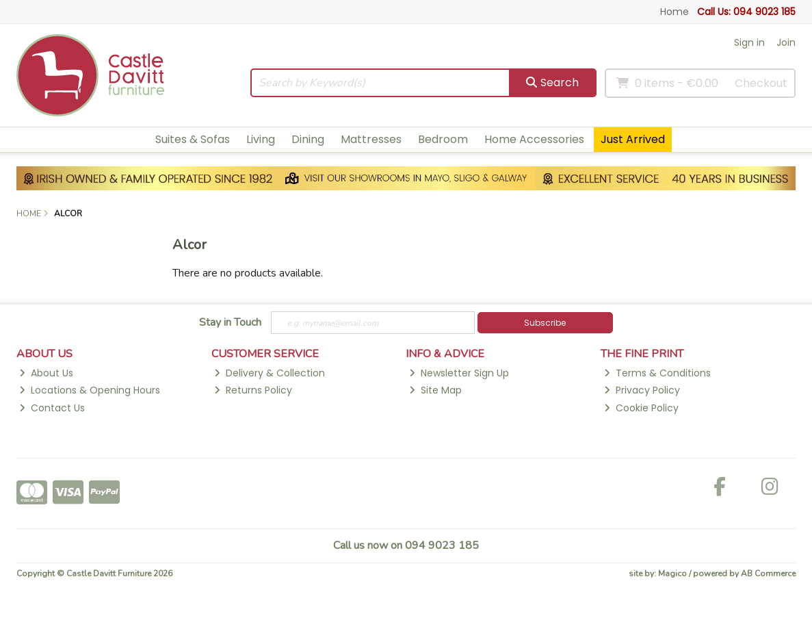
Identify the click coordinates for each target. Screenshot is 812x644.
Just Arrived (633, 139)
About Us (46, 373)
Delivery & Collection (270, 373)
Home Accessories (534, 139)
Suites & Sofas (193, 139)
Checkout (761, 83)
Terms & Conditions (657, 373)
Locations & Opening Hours (90, 390)
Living (261, 139)
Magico (672, 574)
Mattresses (371, 139)
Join (786, 42)
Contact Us (52, 408)
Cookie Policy (641, 408)
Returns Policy (253, 390)
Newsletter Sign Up (459, 373)
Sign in (749, 42)
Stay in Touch (230, 323)
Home (675, 12)
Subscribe (545, 323)
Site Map (435, 390)
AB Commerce (768, 574)
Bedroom (443, 139)
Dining (308, 139)
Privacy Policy (642, 390)
